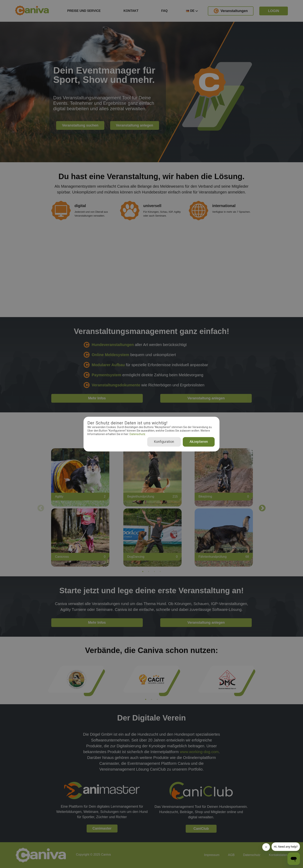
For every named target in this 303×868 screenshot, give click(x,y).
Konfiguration (164, 442)
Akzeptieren (199, 442)
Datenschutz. (137, 434)
